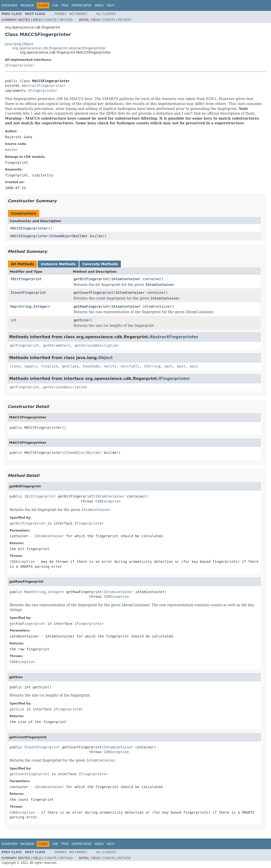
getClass (70, 366)
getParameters (57, 345)
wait (169, 366)
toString (152, 366)
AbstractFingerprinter (44, 86)
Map (14, 306)
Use (55, 5)
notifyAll (130, 366)
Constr (50, 20)
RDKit (211, 99)
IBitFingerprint (26, 279)
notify (110, 366)
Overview (9, 5)
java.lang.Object (19, 44)
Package (27, 5)
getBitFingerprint (91, 279)
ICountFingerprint (28, 293)
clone (15, 366)
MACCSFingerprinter (29, 228)
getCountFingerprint (94, 293)
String (25, 306)
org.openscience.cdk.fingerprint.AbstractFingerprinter (59, 48)
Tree (65, 5)
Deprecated (82, 5)
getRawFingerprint (91, 306)
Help (111, 5)
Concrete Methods (100, 264)
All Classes (106, 14)
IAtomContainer (126, 279)
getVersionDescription (96, 345)
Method (66, 20)
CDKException (108, 501)
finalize (49, 366)
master (11, 150)
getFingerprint (24, 345)
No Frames (78, 14)
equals (31, 366)
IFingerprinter (20, 65)
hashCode (91, 366)
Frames (61, 14)
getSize (81, 320)
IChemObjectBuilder (69, 236)
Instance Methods (58, 264)
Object (106, 358)
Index (99, 5)
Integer (41, 306)
